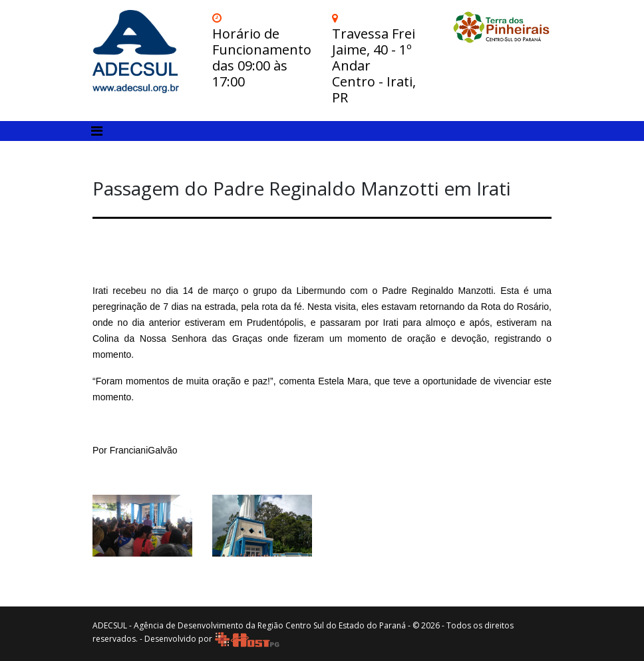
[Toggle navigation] (97, 131)
